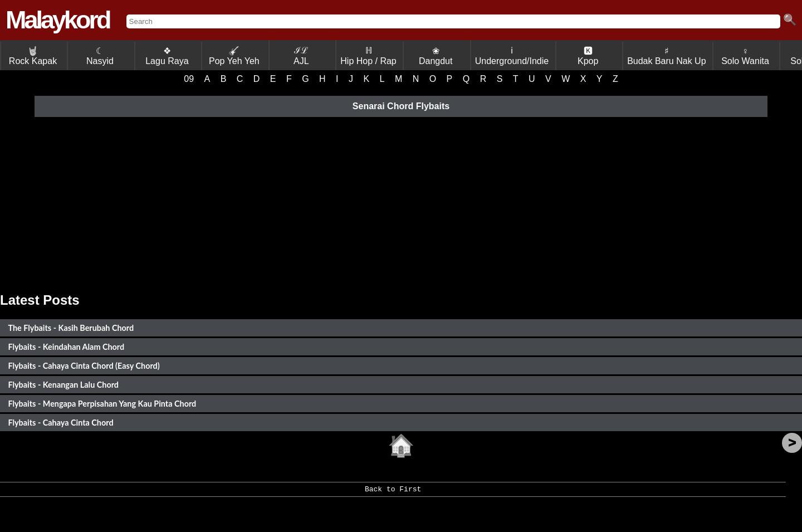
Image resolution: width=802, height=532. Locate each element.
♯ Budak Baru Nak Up (666, 56)
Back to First (393, 493)
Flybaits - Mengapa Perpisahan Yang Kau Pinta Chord (102, 404)
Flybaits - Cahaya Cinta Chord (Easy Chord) (84, 366)
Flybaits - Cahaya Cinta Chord (60, 423)
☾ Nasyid (100, 56)
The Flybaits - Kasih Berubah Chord (71, 328)
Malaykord (58, 20)
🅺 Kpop (588, 56)
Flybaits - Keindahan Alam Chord (66, 347)
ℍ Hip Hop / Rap (368, 56)
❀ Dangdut (436, 56)
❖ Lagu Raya (167, 56)
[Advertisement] (401, 203)
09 (189, 79)
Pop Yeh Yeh (234, 56)
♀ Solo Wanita (745, 56)
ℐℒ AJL (301, 56)
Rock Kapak (33, 56)
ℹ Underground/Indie (512, 56)
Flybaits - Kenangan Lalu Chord (63, 385)
